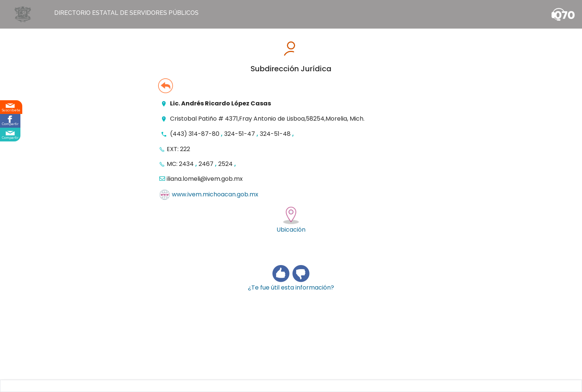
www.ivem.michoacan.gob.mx (215, 195)
